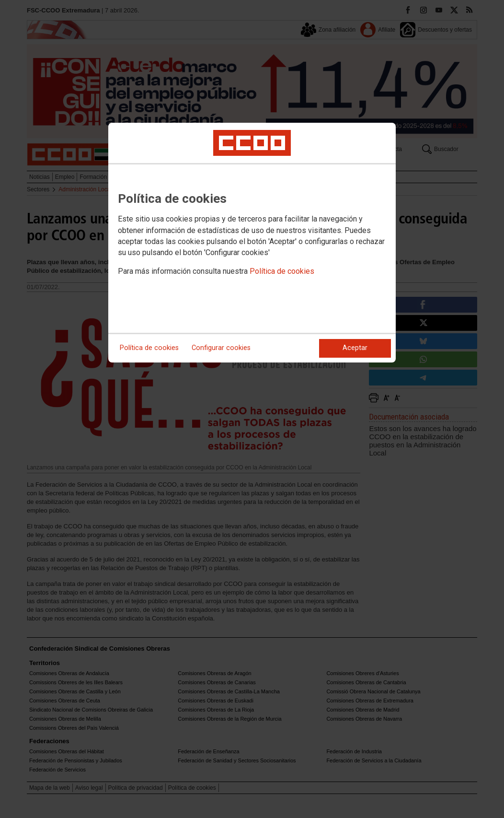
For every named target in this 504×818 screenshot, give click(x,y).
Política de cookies (282, 271)
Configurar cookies (221, 348)
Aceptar (355, 348)
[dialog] (252, 243)
